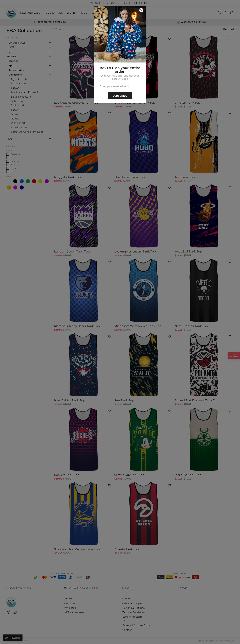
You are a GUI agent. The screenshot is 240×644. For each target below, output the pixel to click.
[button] (120, 322)
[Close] (141, 10)
